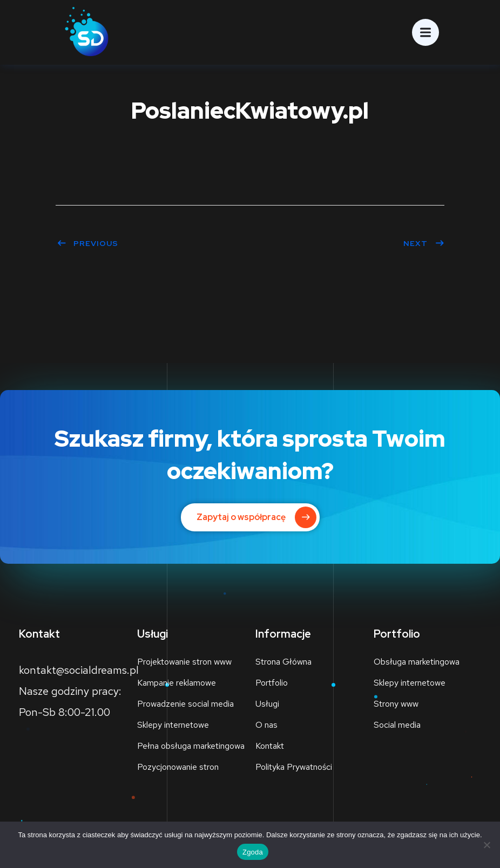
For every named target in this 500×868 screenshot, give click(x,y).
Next (424, 243)
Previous (87, 243)
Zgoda (253, 852)
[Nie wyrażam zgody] (487, 845)
